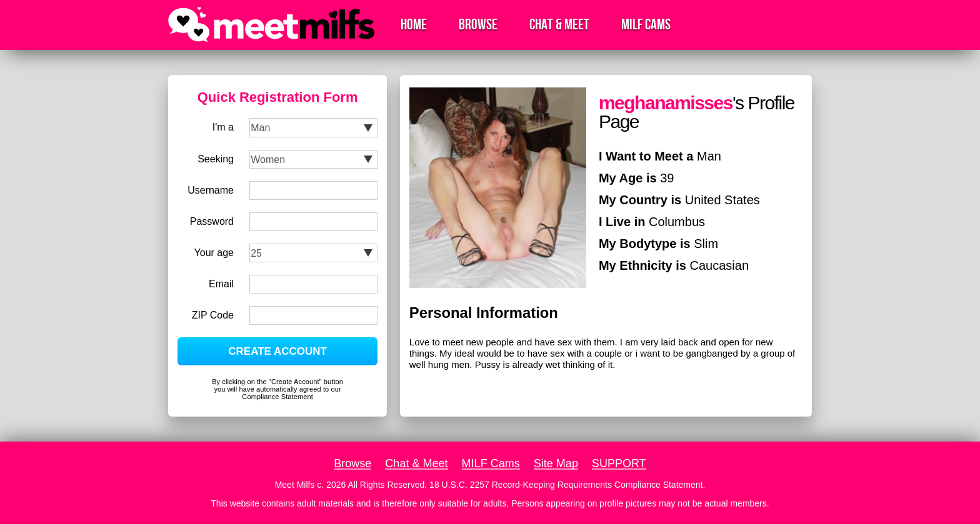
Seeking (216, 159)
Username (211, 190)
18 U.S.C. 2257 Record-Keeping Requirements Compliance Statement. (567, 485)
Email (221, 284)
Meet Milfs (295, 485)
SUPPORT (619, 463)
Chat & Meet (559, 25)
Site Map (556, 463)
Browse (478, 25)
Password (212, 221)
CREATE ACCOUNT (277, 351)
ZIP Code (213, 315)
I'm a (223, 127)
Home (414, 25)
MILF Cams (646, 25)
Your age (214, 253)
